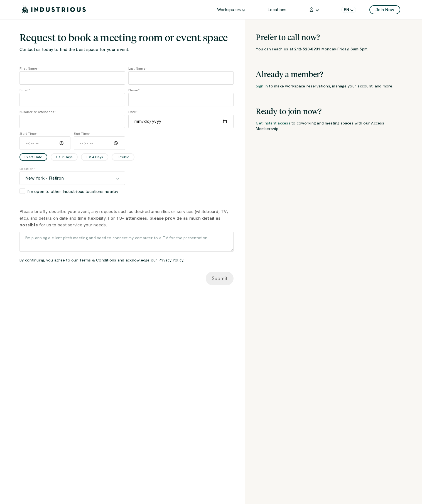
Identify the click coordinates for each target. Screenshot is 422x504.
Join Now (385, 10)
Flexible (123, 157)
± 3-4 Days (95, 157)
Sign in (262, 86)
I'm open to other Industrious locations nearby (73, 191)
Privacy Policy (171, 260)
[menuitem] (231, 10)
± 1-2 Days (64, 157)
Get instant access (273, 123)
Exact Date (33, 157)
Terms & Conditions (98, 260)
